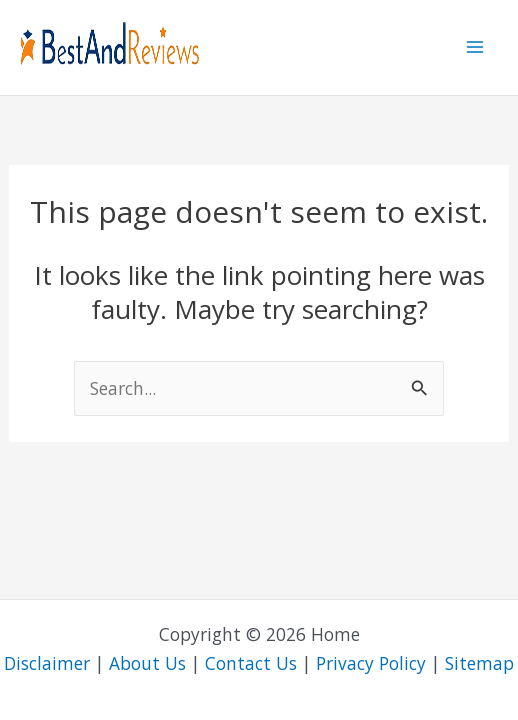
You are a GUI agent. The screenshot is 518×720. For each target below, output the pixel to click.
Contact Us (251, 663)
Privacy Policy (371, 663)
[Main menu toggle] (475, 47)
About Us (147, 663)
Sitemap (479, 663)
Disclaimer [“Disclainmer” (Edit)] (47, 663)
